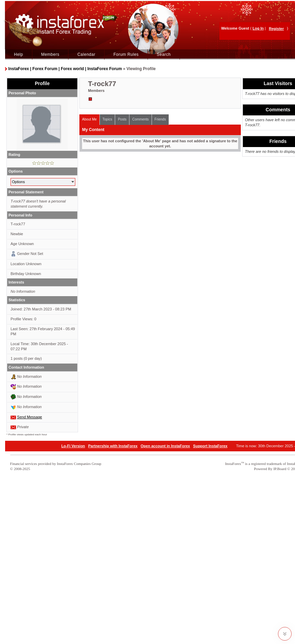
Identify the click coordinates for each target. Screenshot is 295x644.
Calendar (86, 54)
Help (19, 54)
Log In (258, 28)
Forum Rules (126, 54)
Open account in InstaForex (165, 446)
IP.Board (280, 469)
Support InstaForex (210, 446)
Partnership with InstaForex (113, 446)
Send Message (29, 417)
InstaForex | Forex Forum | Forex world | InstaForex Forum (65, 69)
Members (50, 54)
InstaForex (233, 464)
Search (164, 54)
